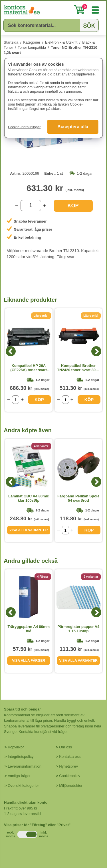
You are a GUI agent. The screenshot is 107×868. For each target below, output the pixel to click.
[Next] (96, 351)
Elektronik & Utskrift (61, 42)
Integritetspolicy (21, 757)
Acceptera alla (73, 127)
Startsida (11, 42)
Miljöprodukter (71, 786)
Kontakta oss (70, 757)
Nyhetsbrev (68, 766)
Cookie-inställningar (24, 127)
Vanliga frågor (19, 776)
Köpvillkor (16, 747)
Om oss (65, 747)
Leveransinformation (25, 766)
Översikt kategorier (23, 786)
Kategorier (32, 42)
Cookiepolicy (70, 776)
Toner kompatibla (32, 47)
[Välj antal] (31, 206)
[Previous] (11, 351)
